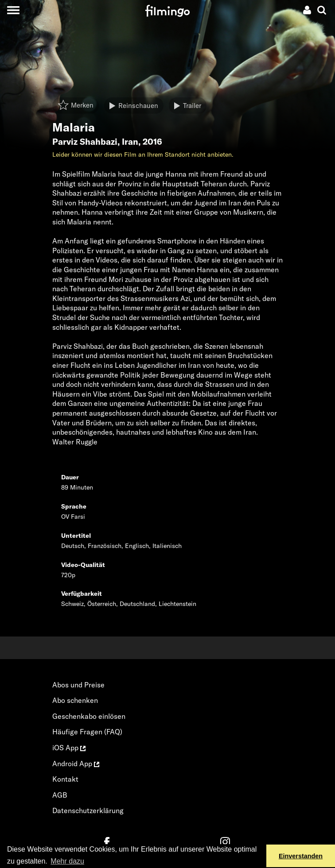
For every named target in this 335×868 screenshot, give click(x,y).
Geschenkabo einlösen (89, 716)
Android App (76, 764)
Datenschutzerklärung (88, 810)
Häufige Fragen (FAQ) (87, 732)
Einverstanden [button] (301, 856)
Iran (130, 142)
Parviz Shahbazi (85, 142)
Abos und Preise (78, 685)
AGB (60, 795)
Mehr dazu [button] (67, 861)
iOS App (69, 748)
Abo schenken (75, 700)
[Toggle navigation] (13, 10)
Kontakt (65, 779)
